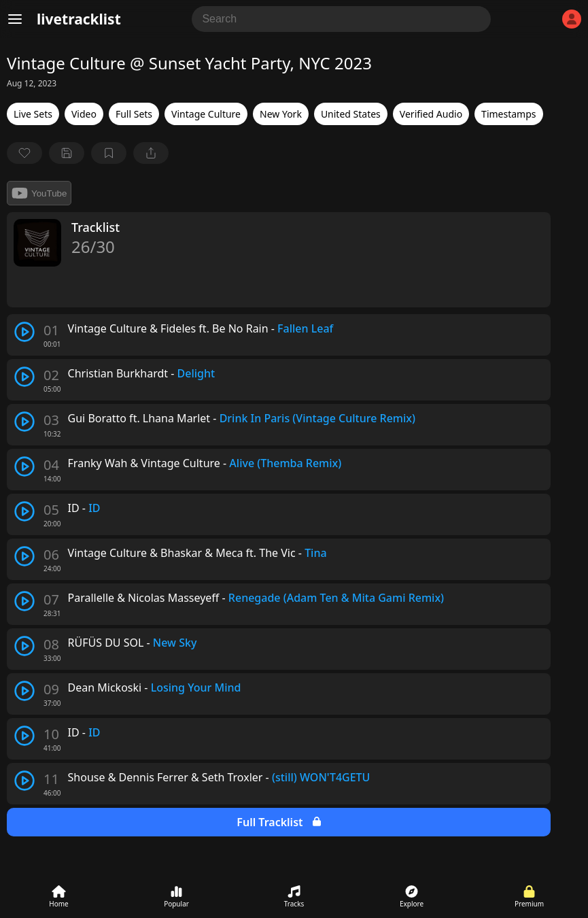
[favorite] (24, 153)
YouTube (39, 193)
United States (351, 114)
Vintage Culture (206, 114)
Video (84, 114)
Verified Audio (431, 114)
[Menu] (15, 19)
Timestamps (508, 114)
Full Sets (134, 114)
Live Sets (33, 114)
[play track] (24, 332)
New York (281, 114)
